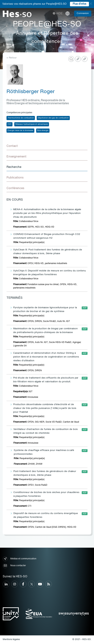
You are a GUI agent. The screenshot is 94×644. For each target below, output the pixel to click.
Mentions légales (11, 640)
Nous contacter (14, 566)
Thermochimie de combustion (21, 118)
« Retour (12, 58)
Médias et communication (20, 559)
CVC (9, 124)
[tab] (47, 146)
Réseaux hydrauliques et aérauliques (32, 124)
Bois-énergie (43, 130)
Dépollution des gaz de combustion (53, 118)
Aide (58, 14)
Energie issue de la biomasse (20, 130)
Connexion (83, 13)
